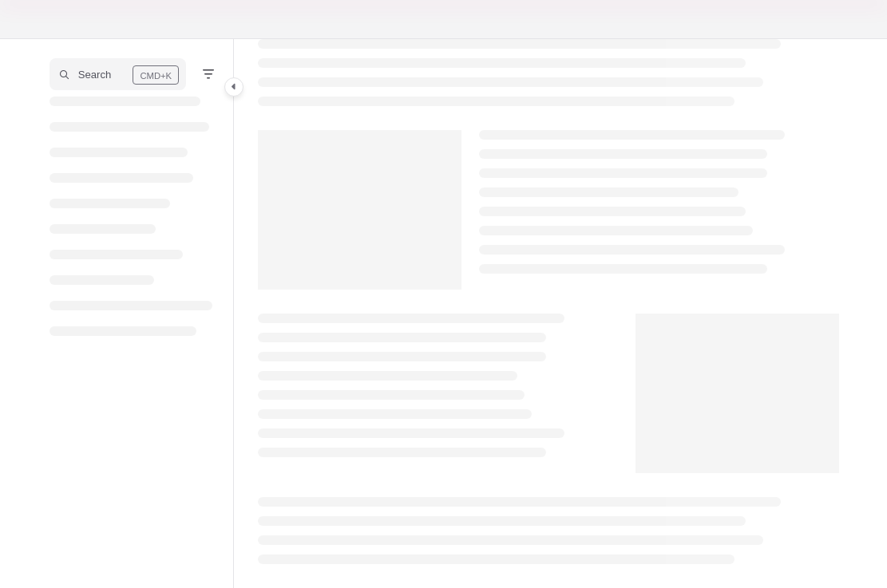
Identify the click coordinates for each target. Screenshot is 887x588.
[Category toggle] (234, 87)
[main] (548, 314)
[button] (118, 74)
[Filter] (208, 74)
